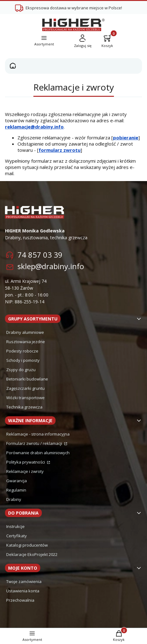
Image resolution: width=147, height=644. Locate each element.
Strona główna (13, 66)
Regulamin (16, 490)
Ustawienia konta (23, 591)
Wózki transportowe (25, 398)
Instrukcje (15, 526)
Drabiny (14, 499)
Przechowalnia (20, 600)
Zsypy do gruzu (21, 370)
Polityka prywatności (26, 462)
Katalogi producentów (27, 545)
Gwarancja (17, 481)
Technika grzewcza (24, 407)
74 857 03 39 (40, 255)
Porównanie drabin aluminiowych (38, 453)
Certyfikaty (17, 536)
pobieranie (126, 138)
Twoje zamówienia (24, 581)
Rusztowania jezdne (26, 342)
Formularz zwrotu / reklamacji (35, 443)
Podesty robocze (22, 351)
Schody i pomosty (23, 360)
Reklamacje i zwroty (25, 471)
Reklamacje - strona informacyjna (38, 434)
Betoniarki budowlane (27, 379)
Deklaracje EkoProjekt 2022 (32, 554)
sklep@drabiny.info (51, 266)
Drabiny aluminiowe (25, 332)
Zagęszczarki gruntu (25, 388)
